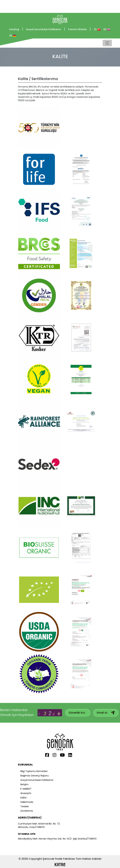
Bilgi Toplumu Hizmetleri (34, 771)
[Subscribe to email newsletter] (113, 713)
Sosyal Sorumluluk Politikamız (45, 29)
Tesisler (25, 806)
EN (107, 29)
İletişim (24, 784)
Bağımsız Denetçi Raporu (35, 776)
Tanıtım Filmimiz (79, 29)
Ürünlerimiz (27, 811)
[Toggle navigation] (107, 43)
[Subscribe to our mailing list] (77, 713)
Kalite (24, 798)
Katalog (16, 29)
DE (13, 36)
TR (97, 29)
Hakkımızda (27, 802)
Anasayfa (26, 793)
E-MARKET (26, 789)
